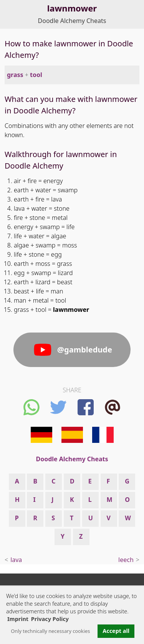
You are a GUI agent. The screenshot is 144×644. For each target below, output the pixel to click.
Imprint (18, 619)
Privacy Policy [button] (50, 619)
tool (36, 75)
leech (126, 560)
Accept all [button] (116, 631)
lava (16, 560)
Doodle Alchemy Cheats (72, 21)
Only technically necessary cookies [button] (50, 631)
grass (15, 75)
